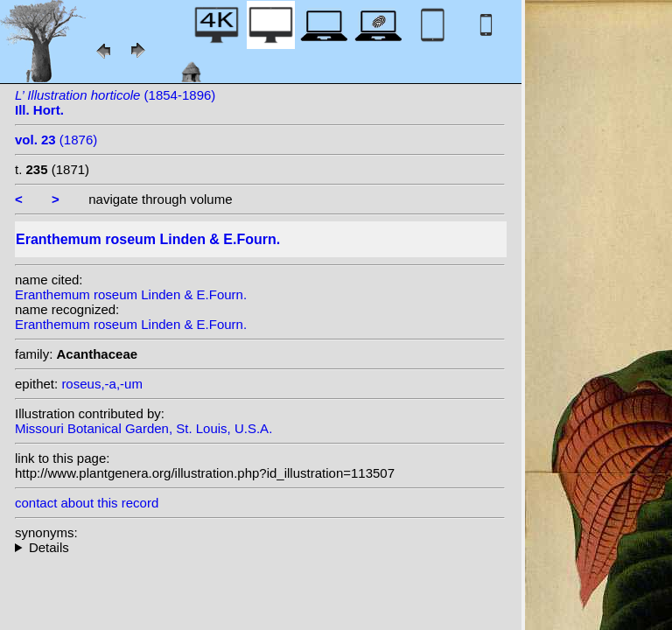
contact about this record (87, 503)
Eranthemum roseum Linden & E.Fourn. (131, 294)
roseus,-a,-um (102, 384)
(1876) (56, 140)
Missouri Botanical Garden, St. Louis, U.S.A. (143, 428)
